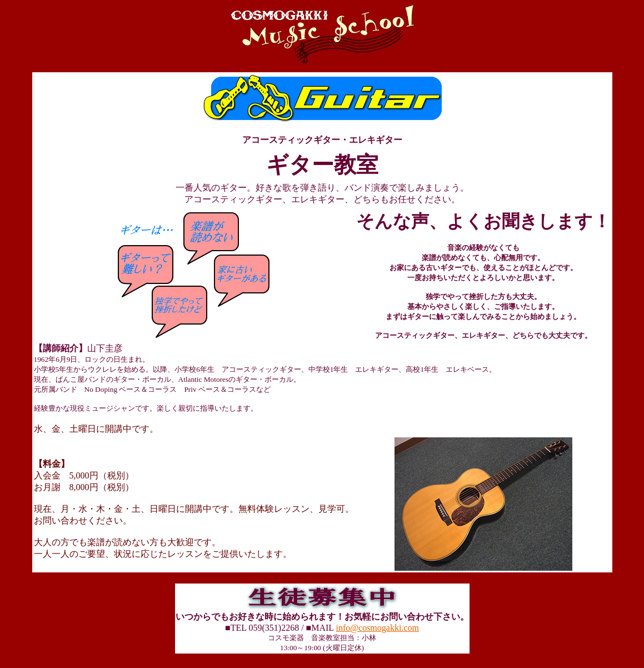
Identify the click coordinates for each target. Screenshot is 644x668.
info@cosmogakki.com (378, 634)
